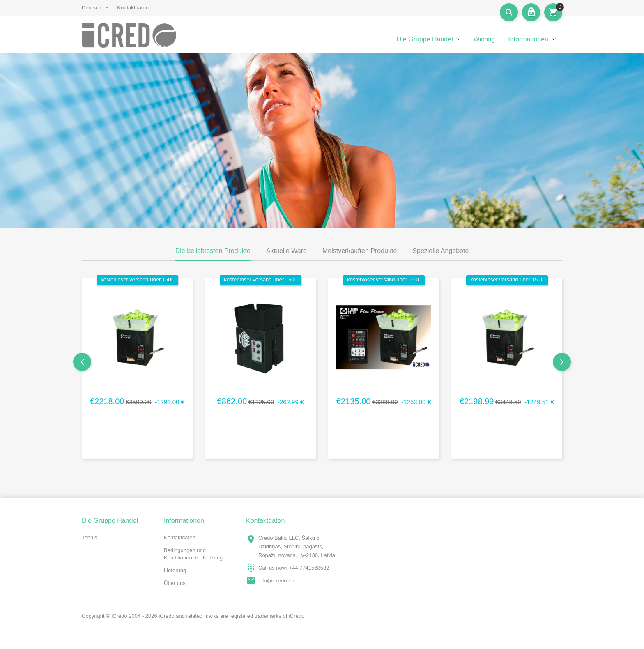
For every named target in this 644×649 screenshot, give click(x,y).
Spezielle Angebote (440, 251)
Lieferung (175, 570)
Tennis (90, 537)
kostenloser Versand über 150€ (137, 280)
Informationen (528, 39)
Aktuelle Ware (286, 251)
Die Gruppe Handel (425, 39)
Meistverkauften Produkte (360, 251)
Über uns (175, 583)
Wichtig (484, 39)
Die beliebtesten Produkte (213, 251)
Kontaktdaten (133, 8)
